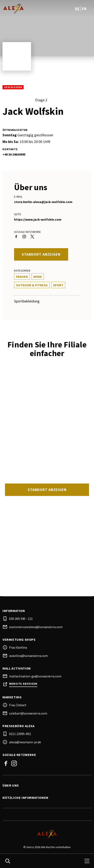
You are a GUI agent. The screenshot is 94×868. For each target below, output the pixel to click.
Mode (38, 277)
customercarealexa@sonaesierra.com (36, 627)
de (77, 9)
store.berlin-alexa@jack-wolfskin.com (43, 202)
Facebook (6, 763)
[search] (8, 861)
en (84, 9)
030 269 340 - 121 (21, 619)
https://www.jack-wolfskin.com (38, 219)
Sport (58, 285)
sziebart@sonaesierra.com (28, 713)
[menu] (87, 861)
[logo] (25, 8)
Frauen (22, 277)
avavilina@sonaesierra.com (28, 656)
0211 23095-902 (20, 734)
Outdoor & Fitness (32, 285)
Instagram (14, 763)
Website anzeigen (23, 684)
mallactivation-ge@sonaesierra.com (35, 676)
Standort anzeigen (41, 254)
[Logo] (47, 834)
